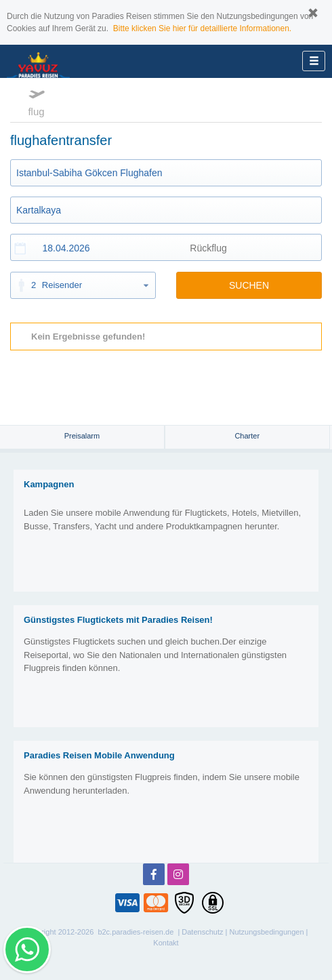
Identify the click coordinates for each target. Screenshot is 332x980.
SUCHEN (249, 285)
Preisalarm (82, 436)
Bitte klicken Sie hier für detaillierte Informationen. (202, 28)
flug (37, 101)
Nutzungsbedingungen (266, 932)
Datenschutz (202, 932)
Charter (247, 436)
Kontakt (166, 943)
